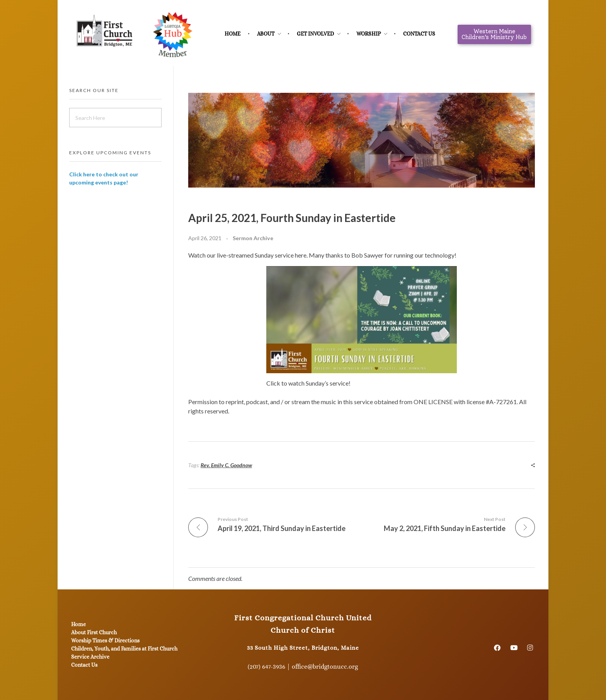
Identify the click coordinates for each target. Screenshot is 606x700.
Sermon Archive (253, 238)
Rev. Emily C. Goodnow (226, 465)
